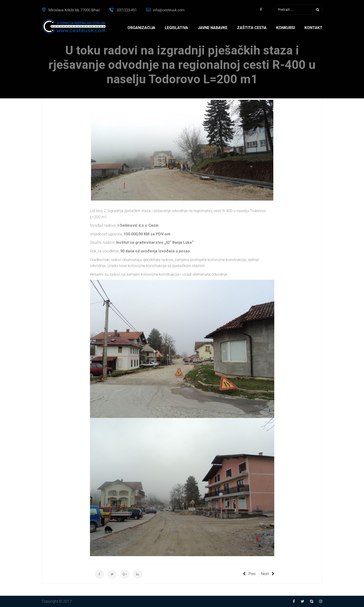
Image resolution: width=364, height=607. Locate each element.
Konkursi (286, 28)
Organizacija (141, 28)
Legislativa (176, 28)
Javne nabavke (213, 28)
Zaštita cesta (252, 28)
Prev (249, 574)
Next (268, 574)
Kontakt (313, 28)
